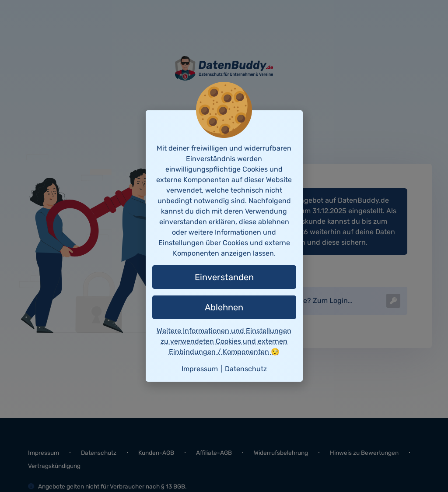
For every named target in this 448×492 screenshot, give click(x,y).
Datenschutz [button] (246, 369)
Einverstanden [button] (224, 277)
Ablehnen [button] (224, 307)
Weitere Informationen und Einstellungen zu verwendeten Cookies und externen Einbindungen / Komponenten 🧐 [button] (224, 341)
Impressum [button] (200, 369)
